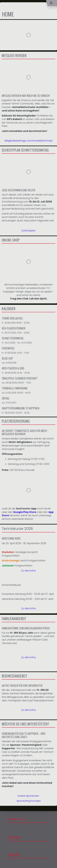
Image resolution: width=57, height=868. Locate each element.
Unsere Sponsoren (28, 796)
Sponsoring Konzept (29, 801)
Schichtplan (28, 231)
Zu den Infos (29, 571)
